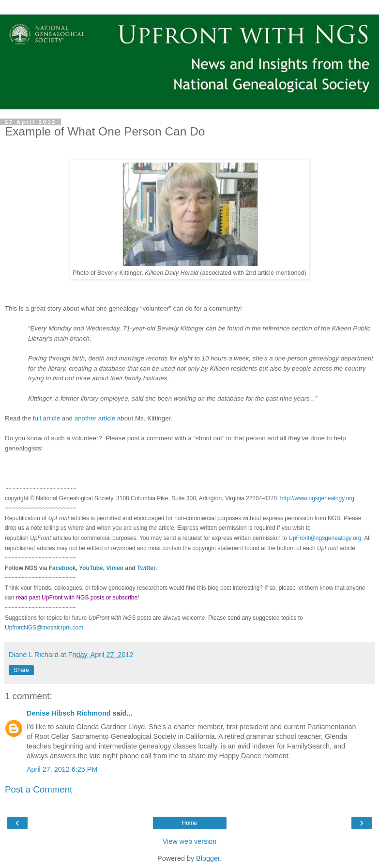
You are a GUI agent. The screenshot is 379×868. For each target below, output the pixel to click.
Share (21, 670)
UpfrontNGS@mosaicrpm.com (44, 628)
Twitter (146, 568)
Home (189, 823)
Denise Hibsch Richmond (69, 713)
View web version (190, 841)
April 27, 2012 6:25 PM (62, 769)
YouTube (91, 568)
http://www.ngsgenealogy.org (317, 498)
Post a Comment (38, 789)
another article (95, 418)
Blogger (208, 858)
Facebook (62, 568)
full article (46, 418)
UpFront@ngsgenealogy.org (325, 538)
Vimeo (115, 568)
